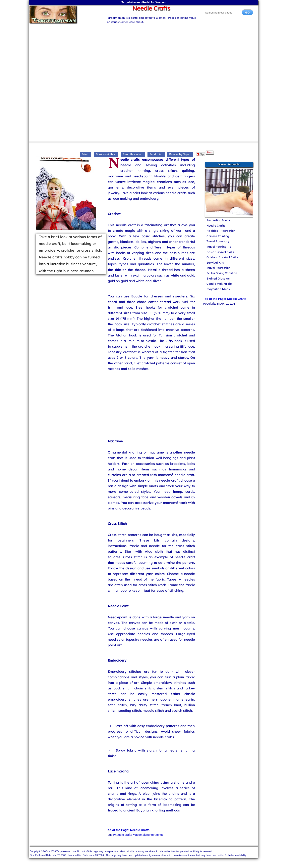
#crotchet (157, 835)
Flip (200, 154)
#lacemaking (141, 835)
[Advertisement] (143, 52)
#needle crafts (123, 835)
